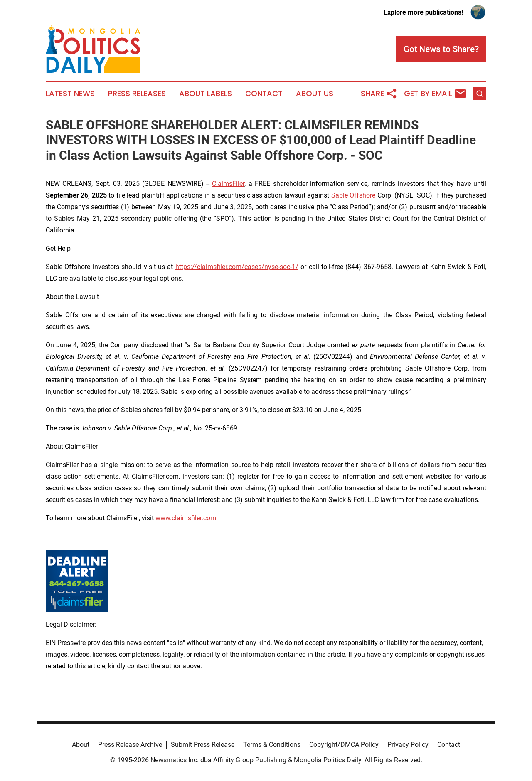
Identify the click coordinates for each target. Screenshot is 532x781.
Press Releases (137, 94)
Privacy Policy (408, 745)
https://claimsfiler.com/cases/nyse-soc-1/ (237, 267)
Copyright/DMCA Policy (344, 745)
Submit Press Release (203, 745)
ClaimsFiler (228, 184)
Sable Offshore (353, 195)
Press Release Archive (130, 745)
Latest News (70, 94)
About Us (315, 94)
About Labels (206, 94)
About (81, 745)
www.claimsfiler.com (186, 518)
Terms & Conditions (272, 745)
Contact (264, 94)
